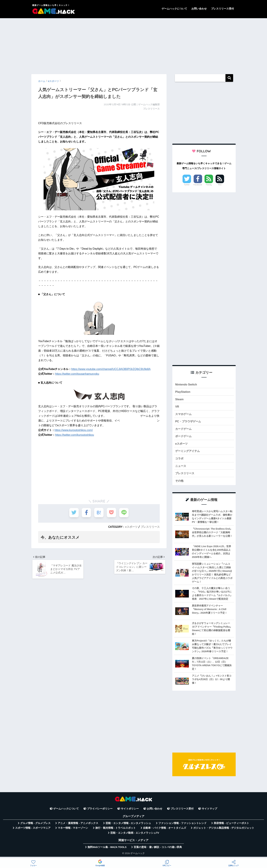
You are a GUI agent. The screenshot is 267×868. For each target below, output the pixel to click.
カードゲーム (184, 430)
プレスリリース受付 (222, 9)
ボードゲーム (184, 437)
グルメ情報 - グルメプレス (35, 825)
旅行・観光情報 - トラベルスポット (116, 830)
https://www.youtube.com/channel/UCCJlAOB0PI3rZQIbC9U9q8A (111, 369)
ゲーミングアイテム (188, 452)
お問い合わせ (199, 9)
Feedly (209, 185)
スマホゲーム (184, 415)
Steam (179, 399)
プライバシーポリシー (100, 811)
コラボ (180, 460)
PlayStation (183, 392)
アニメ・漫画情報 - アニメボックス (78, 825)
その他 (180, 482)
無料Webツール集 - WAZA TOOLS (107, 849)
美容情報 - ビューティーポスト (231, 825)
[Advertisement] (133, 45)
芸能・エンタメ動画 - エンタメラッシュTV (135, 835)
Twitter (187, 185)
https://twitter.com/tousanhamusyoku (77, 374)
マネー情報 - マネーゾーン (73, 830)
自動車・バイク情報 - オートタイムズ (165, 830)
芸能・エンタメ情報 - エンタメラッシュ (128, 825)
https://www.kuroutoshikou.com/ (74, 430)
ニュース (181, 467)
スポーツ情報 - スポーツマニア (33, 830)
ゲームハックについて (174, 9)
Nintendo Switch (186, 385)
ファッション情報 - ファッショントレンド (182, 825)
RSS (220, 185)
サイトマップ (209, 811)
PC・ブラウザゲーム (189, 422)
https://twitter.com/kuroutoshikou (74, 435)
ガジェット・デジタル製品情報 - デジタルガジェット (224, 830)
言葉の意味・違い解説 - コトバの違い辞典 (158, 849)
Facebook (198, 185)
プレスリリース (150, 527)
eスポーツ (131, 527)
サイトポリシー (130, 811)
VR (177, 407)
